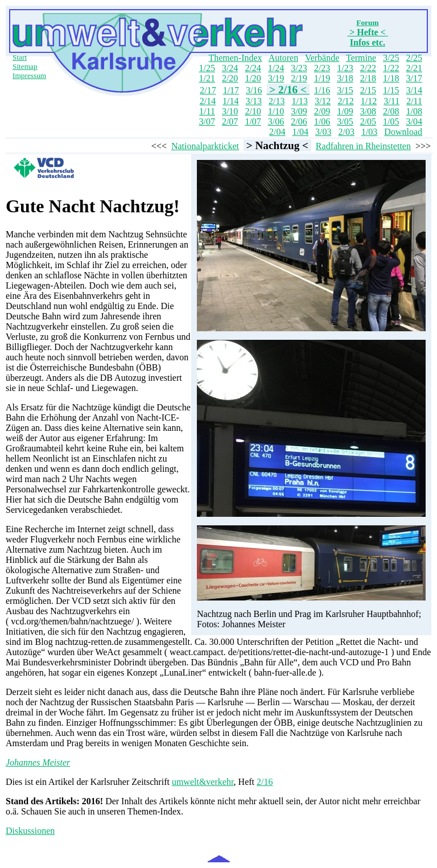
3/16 (254, 90)
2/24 (253, 68)
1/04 (300, 132)
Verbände (322, 58)
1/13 (299, 101)
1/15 (391, 90)
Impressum (29, 75)
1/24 (276, 68)
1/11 (207, 111)
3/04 (414, 122)
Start (20, 57)
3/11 (391, 101)
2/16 (265, 782)
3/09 (299, 111)
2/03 (346, 132)
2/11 (414, 101)
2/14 (208, 101)
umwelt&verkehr (203, 782)
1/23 (345, 68)
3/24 (230, 68)
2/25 (414, 58)
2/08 (391, 111)
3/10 (230, 111)
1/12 (369, 101)
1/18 (391, 78)
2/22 (368, 68)
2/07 (230, 122)
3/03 (323, 132)
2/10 (253, 111)
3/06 (276, 122)
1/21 (207, 78)
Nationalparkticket (205, 146)
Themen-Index (235, 58)
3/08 (368, 111)
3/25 (391, 58)
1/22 (391, 68)
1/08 (414, 111)
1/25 (207, 68)
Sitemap (25, 66)
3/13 (254, 101)
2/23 (322, 68)
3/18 (345, 78)
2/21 (414, 68)
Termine (361, 58)
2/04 (277, 132)
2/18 (368, 78)
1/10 (276, 111)
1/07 (253, 122)
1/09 (345, 111)
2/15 (368, 90)
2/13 (277, 101)
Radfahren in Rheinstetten (363, 146)
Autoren (283, 58)
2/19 (299, 78)
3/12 (323, 101)
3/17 (414, 78)
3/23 (299, 68)
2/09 (322, 111)
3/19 (276, 78)
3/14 (414, 90)
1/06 (322, 122)
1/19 (322, 78)
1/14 (230, 101)
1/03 (369, 132)
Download (403, 132)
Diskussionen (30, 831)
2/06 (299, 122)
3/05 (345, 122)
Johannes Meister (38, 762)
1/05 (391, 122)
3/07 (207, 122)
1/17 (231, 90)
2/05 (368, 122)
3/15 (345, 90)
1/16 (322, 90)
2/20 (230, 78)
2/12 (345, 101)
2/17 (208, 90)
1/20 (253, 78)
